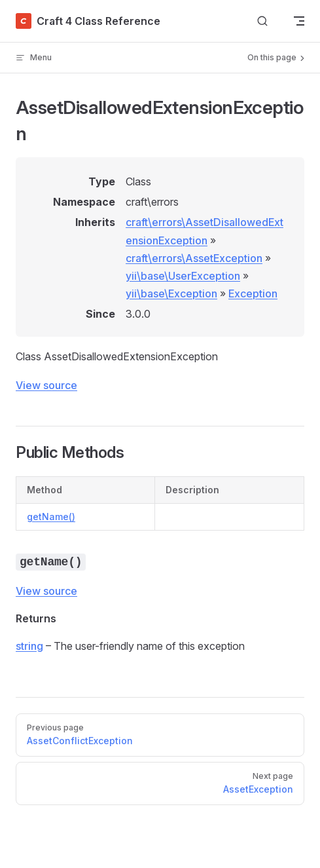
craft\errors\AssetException (194, 258)
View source (46, 385)
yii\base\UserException (183, 276)
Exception (253, 293)
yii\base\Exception (171, 293)
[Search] (262, 21)
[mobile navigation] (299, 21)
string (29, 646)
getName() (51, 517)
